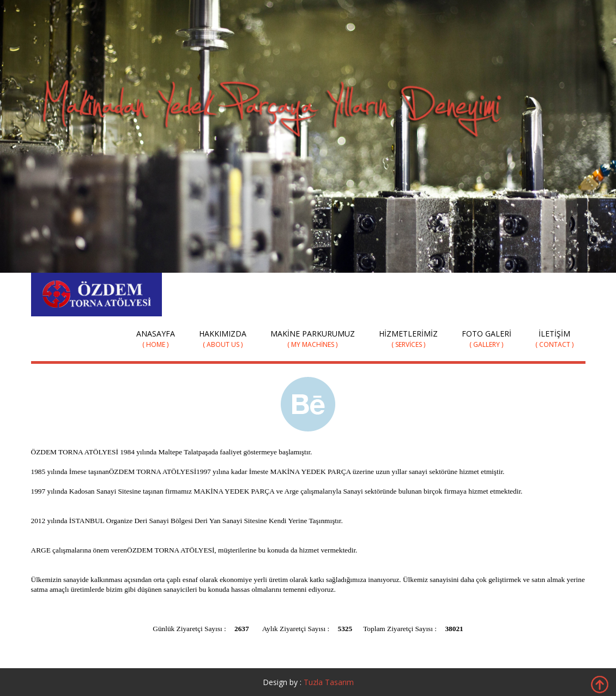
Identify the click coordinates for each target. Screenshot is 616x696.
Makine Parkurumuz (313, 339)
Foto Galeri (487, 339)
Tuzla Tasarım (329, 682)
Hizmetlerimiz (408, 339)
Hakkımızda (223, 339)
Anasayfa (156, 339)
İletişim (554, 339)
